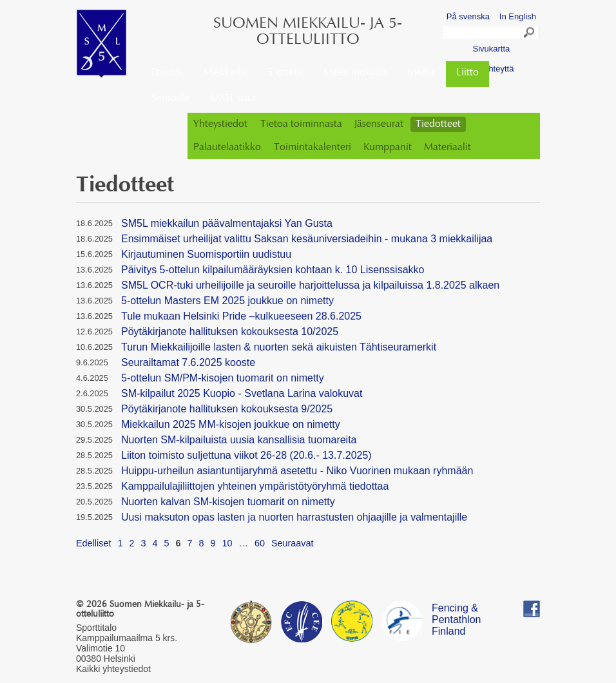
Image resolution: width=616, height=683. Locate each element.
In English (518, 16)
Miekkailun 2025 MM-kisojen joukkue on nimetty (231, 424)
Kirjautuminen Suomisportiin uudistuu (206, 254)
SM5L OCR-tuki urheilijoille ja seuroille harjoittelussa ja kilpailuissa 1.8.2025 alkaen (310, 285)
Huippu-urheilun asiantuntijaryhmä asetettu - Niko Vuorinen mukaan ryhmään (297, 471)
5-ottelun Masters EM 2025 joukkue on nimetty (227, 301)
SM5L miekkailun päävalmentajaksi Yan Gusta (227, 223)
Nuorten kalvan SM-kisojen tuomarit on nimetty (228, 502)
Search (530, 34)
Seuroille (170, 99)
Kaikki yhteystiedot (113, 669)
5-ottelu (285, 73)
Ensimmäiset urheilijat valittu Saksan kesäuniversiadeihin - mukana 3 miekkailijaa (307, 239)
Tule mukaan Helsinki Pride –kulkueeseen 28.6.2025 (241, 316)
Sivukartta (491, 49)
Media (421, 73)
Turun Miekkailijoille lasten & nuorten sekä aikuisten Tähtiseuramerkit (279, 347)
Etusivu (167, 73)
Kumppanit (388, 148)
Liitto (467, 73)
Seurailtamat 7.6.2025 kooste (188, 362)
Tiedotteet (438, 124)
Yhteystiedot (220, 124)
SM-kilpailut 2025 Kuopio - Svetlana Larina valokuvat (242, 393)
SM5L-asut (233, 99)
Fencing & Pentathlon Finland (457, 610)
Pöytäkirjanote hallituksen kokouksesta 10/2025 (230, 332)
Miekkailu (225, 73)
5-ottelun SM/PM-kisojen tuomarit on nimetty (223, 378)
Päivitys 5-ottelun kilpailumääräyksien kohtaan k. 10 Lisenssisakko (273, 270)
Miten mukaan (355, 73)
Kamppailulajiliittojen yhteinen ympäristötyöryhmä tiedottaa (255, 486)
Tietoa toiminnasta (301, 124)
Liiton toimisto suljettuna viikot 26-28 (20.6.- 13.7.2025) (246, 455)
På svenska (468, 16)
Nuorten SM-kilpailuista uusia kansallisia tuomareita (239, 440)
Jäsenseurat (379, 124)
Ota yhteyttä (491, 69)
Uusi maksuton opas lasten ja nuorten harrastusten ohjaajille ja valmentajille (294, 517)
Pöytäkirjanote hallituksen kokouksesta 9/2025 (227, 409)
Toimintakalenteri (313, 148)
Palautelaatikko (227, 148)
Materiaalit (448, 148)
